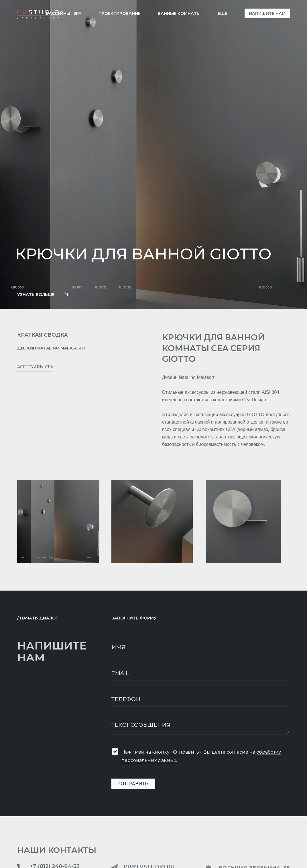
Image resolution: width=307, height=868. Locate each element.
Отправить (133, 787)
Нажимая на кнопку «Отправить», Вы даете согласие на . (201, 760)
